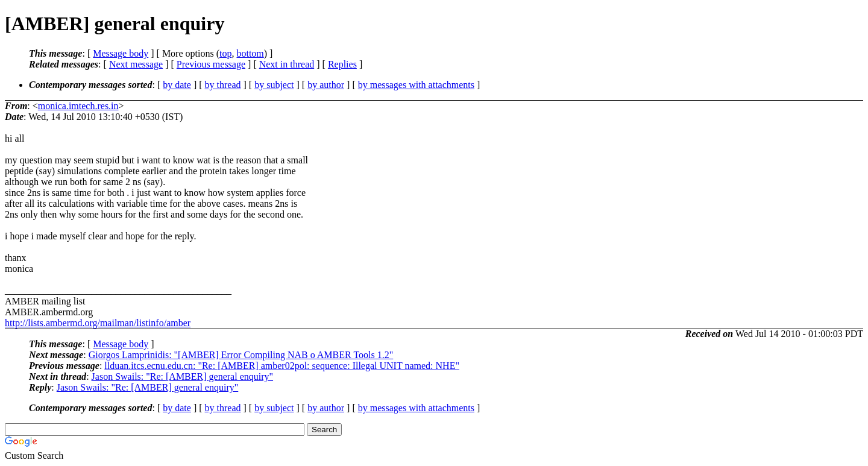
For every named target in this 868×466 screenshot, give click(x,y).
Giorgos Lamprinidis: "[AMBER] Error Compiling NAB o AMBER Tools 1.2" (241, 355)
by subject (274, 85)
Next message (136, 64)
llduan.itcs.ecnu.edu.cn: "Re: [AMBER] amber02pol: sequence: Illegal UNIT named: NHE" (282, 366)
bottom (250, 53)
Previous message (211, 64)
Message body (121, 53)
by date (177, 85)
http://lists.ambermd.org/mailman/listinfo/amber (98, 323)
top (225, 53)
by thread (223, 85)
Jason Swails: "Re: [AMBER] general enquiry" (182, 376)
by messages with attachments (416, 85)
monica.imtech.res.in (78, 106)
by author (326, 85)
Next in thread (287, 64)
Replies (342, 64)
